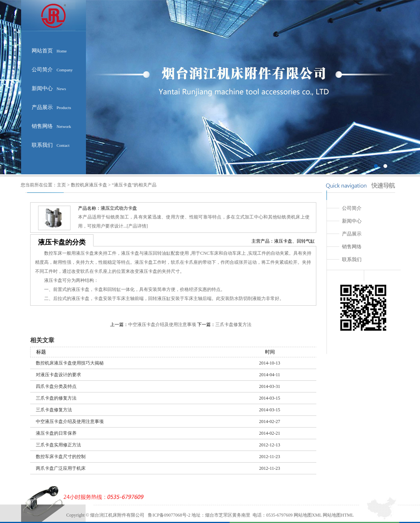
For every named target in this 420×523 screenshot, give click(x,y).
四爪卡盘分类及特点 (56, 386)
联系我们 (51, 145)
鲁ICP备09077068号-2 (169, 515)
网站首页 (49, 51)
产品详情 (137, 226)
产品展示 (51, 107)
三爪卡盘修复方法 (233, 325)
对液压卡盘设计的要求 (58, 375)
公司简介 (52, 70)
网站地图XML (308, 515)
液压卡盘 (283, 241)
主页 (61, 185)
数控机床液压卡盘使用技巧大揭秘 (70, 363)
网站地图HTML (338, 515)
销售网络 (51, 126)
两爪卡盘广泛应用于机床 (61, 468)
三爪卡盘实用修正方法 (58, 445)
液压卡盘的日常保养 (56, 433)
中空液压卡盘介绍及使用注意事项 (162, 325)
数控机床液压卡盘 (89, 185)
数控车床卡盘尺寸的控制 (61, 457)
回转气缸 (306, 241)
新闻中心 (49, 88)
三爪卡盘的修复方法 (56, 398)
